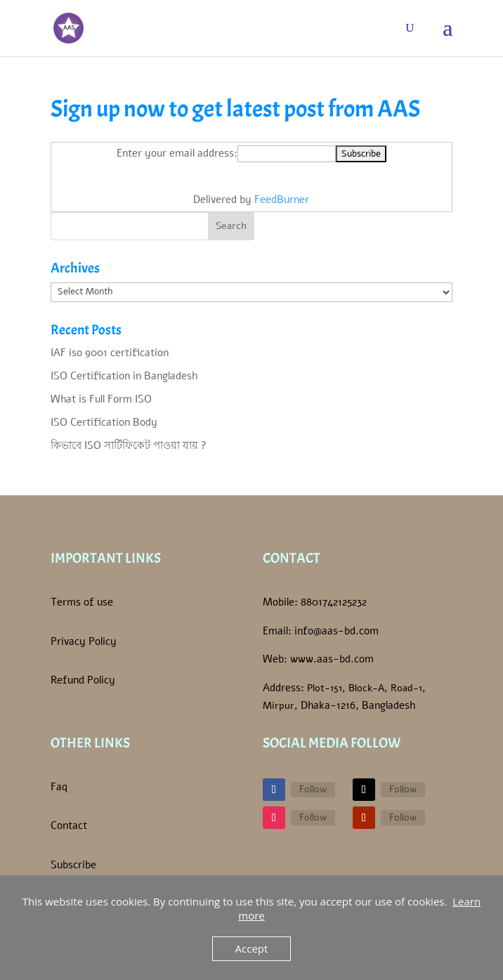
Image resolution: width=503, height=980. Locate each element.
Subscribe (73, 865)
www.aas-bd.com (332, 659)
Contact (69, 825)
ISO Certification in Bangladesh (124, 376)
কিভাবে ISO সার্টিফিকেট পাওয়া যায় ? (129, 445)
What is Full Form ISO (101, 399)
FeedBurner (282, 200)
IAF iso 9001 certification (110, 353)
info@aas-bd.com (337, 631)
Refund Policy (83, 680)
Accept (252, 948)
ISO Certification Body (104, 422)
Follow (313, 789)
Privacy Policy (84, 641)
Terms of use (82, 602)
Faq (59, 787)
